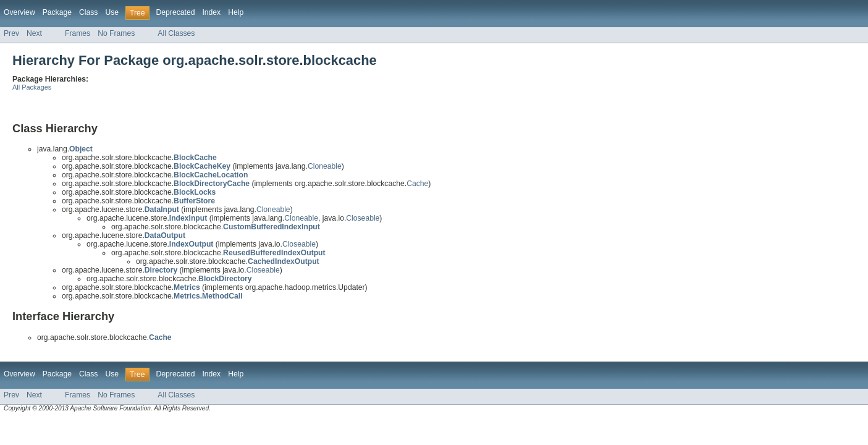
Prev (11, 33)
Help (236, 12)
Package (57, 12)
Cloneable (325, 166)
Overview (19, 12)
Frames (78, 33)
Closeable (363, 218)
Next (34, 33)
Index (211, 12)
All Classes (176, 33)
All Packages (32, 87)
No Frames (116, 33)
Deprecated (176, 12)
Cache (417, 184)
